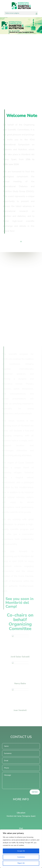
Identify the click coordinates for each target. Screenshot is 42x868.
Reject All (21, 863)
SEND (35, 792)
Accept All (21, 851)
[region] (21, 849)
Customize (21, 857)
